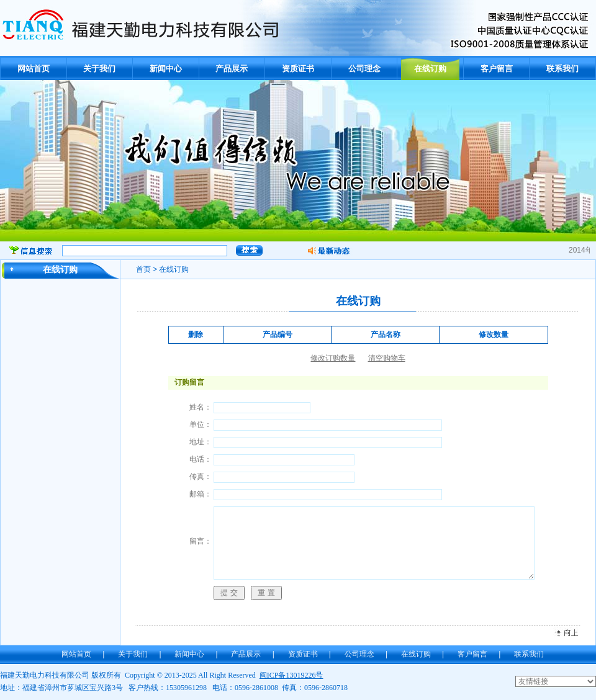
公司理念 (364, 69)
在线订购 (430, 69)
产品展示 (232, 69)
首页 (143, 269)
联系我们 (562, 69)
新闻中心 (166, 69)
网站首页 (34, 69)
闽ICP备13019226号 (291, 675)
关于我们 (99, 69)
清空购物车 (387, 358)
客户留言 (497, 69)
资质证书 (298, 69)
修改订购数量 (333, 358)
